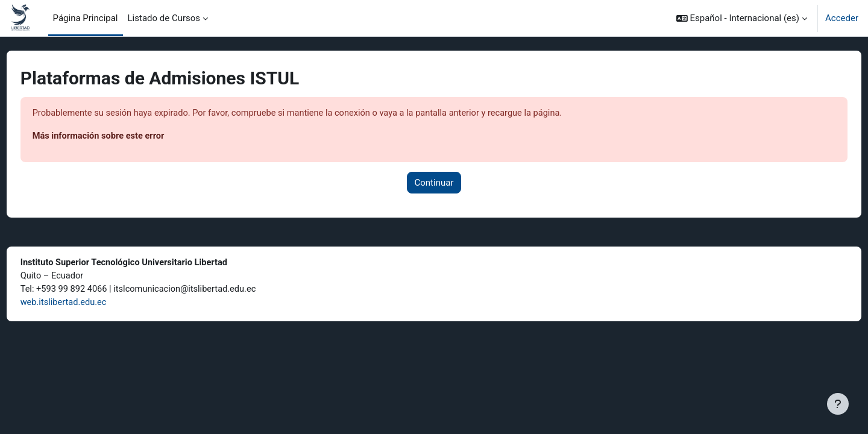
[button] (742, 18)
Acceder (842, 18)
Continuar (434, 183)
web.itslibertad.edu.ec (87, 304)
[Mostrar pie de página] (838, 404)
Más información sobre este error (123, 137)
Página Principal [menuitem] (86, 18)
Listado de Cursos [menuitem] (164, 18)
